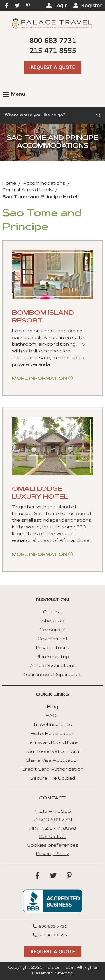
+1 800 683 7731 (53, 820)
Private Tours (53, 648)
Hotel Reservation (53, 734)
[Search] (53, 115)
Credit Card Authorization (53, 770)
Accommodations (44, 184)
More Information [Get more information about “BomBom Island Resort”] (39, 379)
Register (92, 5)
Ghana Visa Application (53, 761)
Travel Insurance (53, 725)
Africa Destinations (53, 666)
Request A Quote (53, 67)
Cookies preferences (53, 846)
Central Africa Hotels (28, 190)
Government (53, 639)
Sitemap (64, 974)
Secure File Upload (53, 779)
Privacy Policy (53, 854)
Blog (53, 707)
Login (61, 5)
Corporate (53, 630)
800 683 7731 (53, 40)
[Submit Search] (99, 115)
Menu (14, 94)
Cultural (53, 612)
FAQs (53, 716)
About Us (53, 621)
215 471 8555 (53, 50)
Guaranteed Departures (53, 675)
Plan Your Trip (53, 657)
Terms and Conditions (53, 743)
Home (9, 184)
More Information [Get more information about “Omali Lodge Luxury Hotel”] (39, 555)
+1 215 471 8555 (53, 811)
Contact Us (53, 837)
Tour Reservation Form (53, 752)
